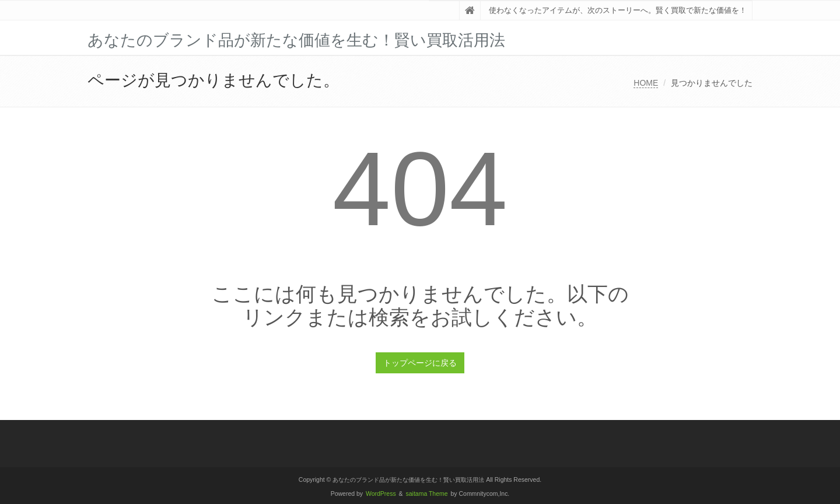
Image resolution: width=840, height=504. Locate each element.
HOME (646, 83)
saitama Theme (427, 494)
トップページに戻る (420, 363)
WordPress (381, 494)
